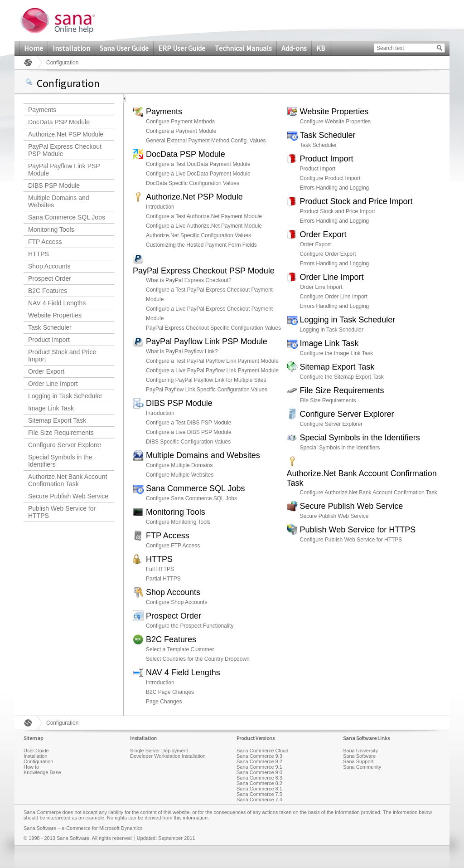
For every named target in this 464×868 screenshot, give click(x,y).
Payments (42, 110)
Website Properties (55, 315)
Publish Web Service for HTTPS (62, 512)
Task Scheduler (50, 327)
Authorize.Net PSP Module (66, 134)
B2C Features (48, 291)
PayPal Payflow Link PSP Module (64, 170)
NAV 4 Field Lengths (57, 303)
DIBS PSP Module (54, 185)
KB (321, 48)
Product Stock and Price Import (62, 356)
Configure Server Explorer (65, 445)
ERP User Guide (182, 48)
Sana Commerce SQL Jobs (67, 217)
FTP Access (45, 242)
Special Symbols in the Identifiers (60, 461)
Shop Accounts (49, 266)
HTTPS (39, 254)
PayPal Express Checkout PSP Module (65, 150)
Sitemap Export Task (57, 420)
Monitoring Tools (51, 229)
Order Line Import (53, 384)
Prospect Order (50, 278)
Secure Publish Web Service (68, 496)
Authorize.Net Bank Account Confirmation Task (68, 480)
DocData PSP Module (59, 122)
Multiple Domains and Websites (59, 201)
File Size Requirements (61, 433)
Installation (71, 48)
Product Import (49, 340)
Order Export (46, 371)
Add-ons (294, 48)
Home (34, 48)
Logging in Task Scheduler (65, 396)
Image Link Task (51, 408)
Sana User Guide (124, 48)
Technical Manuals (243, 48)
